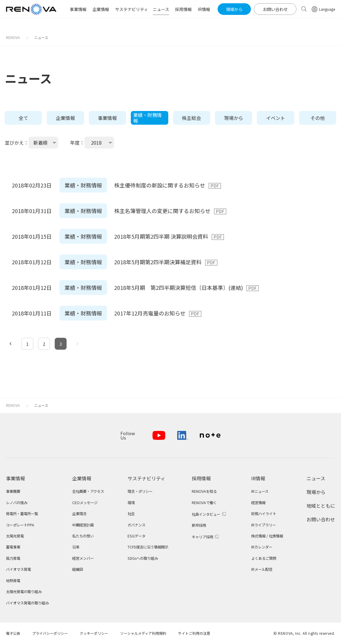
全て (23, 118)
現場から (234, 118)
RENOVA (13, 37)
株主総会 (191, 118)
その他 (318, 118)
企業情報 (65, 118)
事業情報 (107, 118)
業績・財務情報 (147, 118)
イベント (276, 118)
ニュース (41, 37)
